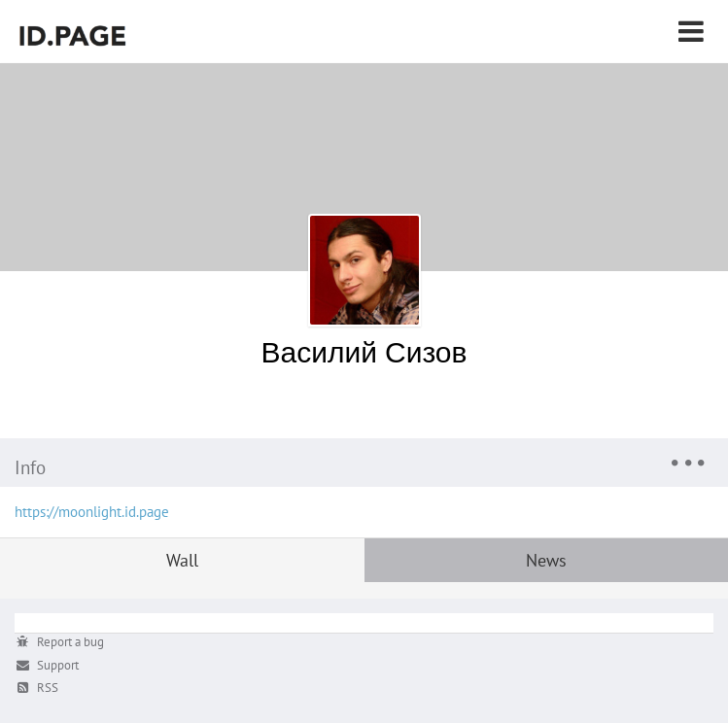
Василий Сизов (364, 351)
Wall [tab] (182, 560)
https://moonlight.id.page (92, 512)
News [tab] (546, 560)
